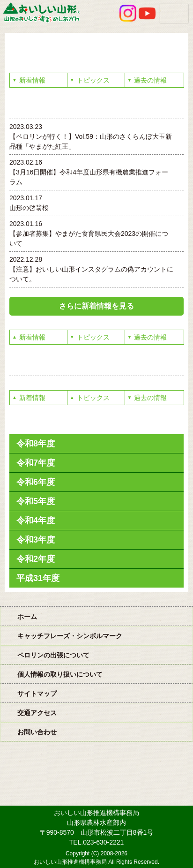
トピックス (90, 80)
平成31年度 (38, 578)
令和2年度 (36, 559)
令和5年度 (36, 501)
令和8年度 (36, 444)
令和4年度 (36, 521)
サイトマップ (37, 694)
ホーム (27, 617)
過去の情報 (147, 80)
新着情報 (29, 80)
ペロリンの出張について (53, 655)
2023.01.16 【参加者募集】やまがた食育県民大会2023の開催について (89, 234)
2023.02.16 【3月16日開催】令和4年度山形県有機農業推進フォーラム (89, 172)
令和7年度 (36, 463)
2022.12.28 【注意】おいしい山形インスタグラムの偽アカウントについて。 (91, 269)
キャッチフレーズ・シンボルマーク (70, 636)
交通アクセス (37, 713)
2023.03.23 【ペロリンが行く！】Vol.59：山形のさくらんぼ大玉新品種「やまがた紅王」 (91, 136)
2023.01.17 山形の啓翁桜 (29, 203)
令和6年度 (36, 482)
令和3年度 (36, 540)
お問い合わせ (37, 732)
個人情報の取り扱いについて (60, 674)
